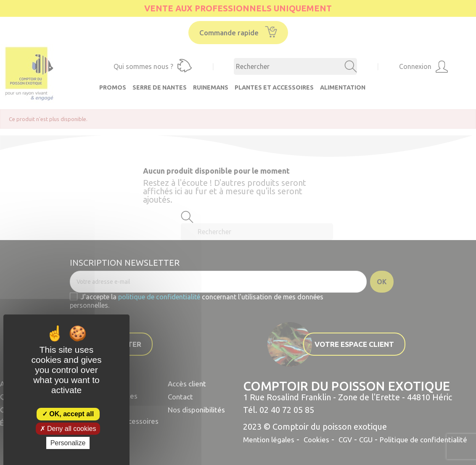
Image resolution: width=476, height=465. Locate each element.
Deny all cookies (68, 429)
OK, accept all (68, 414)
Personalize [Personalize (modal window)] (68, 443)
